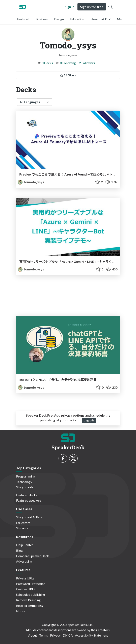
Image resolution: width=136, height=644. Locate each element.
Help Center (25, 545)
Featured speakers (29, 500)
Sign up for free (92, 7)
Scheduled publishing (31, 594)
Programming (26, 476)
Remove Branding (28, 600)
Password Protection (31, 584)
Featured (23, 19)
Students (22, 528)
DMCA (68, 635)
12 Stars (68, 75)
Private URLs (25, 578)
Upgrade (89, 420)
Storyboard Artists (29, 517)
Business (42, 19)
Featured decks (27, 495)
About (33, 635)
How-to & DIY (100, 19)
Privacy (55, 635)
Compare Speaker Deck (32, 556)
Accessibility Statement (91, 635)
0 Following (68, 63)
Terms (44, 635)
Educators (23, 523)
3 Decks (47, 63)
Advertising (24, 561)
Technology (24, 482)
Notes (20, 611)
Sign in (70, 7)
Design (59, 19)
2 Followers (87, 63)
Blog (19, 550)
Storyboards (25, 487)
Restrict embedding (30, 605)
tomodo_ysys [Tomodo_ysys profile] (31, 182)
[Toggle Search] (110, 7)
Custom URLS (26, 589)
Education (77, 19)
